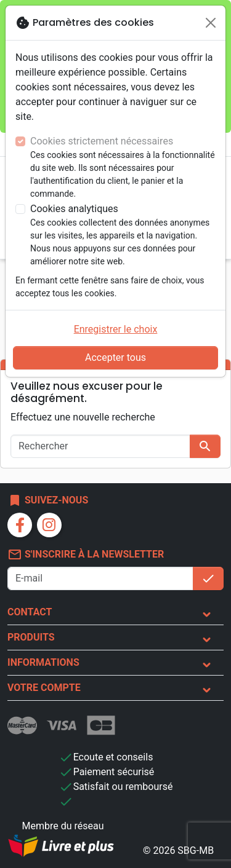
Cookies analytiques (74, 209)
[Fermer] (211, 23)
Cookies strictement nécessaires (102, 141)
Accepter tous (115, 357)
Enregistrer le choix (116, 329)
